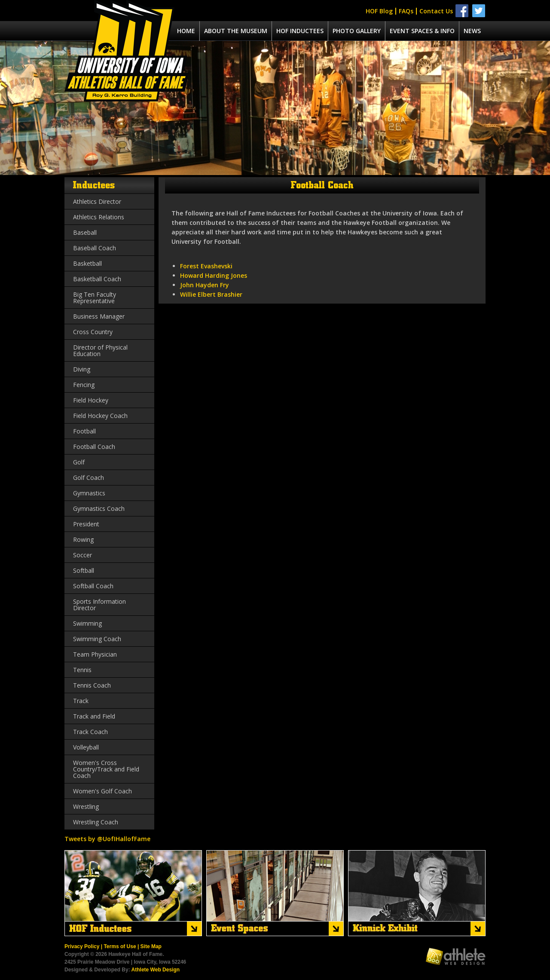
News (472, 31)
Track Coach (90, 732)
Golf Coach (89, 478)
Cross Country (93, 332)
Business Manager (99, 316)
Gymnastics (89, 493)
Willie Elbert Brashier (211, 294)
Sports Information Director (99, 605)
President (86, 524)
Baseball (85, 232)
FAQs (406, 11)
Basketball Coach (97, 279)
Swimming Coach (97, 639)
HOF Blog (379, 11)
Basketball (87, 263)
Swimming (87, 623)
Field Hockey (91, 400)
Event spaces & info (422, 31)
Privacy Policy (82, 946)
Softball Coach (93, 586)
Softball (84, 570)
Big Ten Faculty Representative (95, 298)
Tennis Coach (92, 685)
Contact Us (436, 11)
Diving (82, 369)
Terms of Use (120, 946)
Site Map (151, 946)
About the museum (236, 31)
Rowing (83, 539)
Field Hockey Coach (100, 416)
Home (186, 31)
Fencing (84, 385)
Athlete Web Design (156, 970)
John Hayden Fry (205, 285)
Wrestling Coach (96, 822)
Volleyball (86, 747)
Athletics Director (97, 201)
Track (81, 701)
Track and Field (94, 716)
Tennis (82, 670)
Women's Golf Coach (102, 791)
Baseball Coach (95, 248)
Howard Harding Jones (214, 275)
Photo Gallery (357, 31)
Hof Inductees (300, 31)
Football (84, 431)
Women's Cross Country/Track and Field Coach (106, 769)
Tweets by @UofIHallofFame (107, 839)
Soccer (82, 555)
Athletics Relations (99, 217)
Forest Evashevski (206, 266)
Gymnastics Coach (99, 508)
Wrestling (86, 806)
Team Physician (95, 654)
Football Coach (94, 447)
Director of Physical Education (100, 350)
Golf (79, 462)
